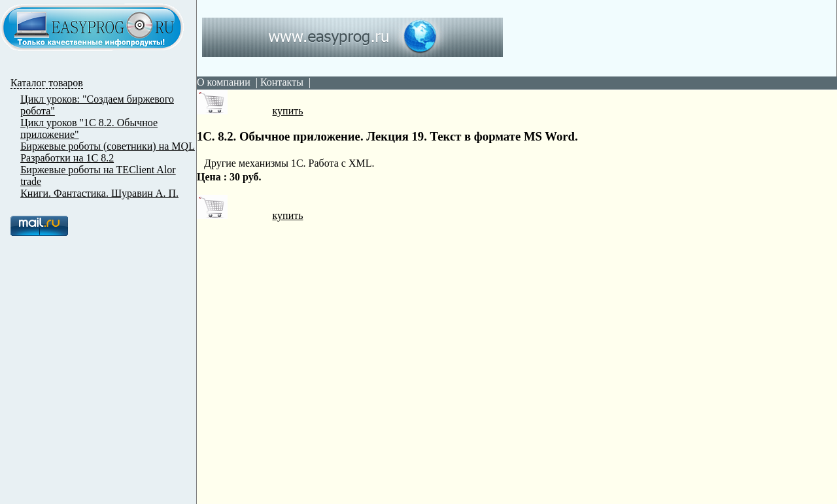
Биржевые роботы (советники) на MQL (108, 146)
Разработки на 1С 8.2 (67, 158)
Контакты (282, 82)
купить (250, 111)
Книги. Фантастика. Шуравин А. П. (99, 193)
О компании (224, 82)
